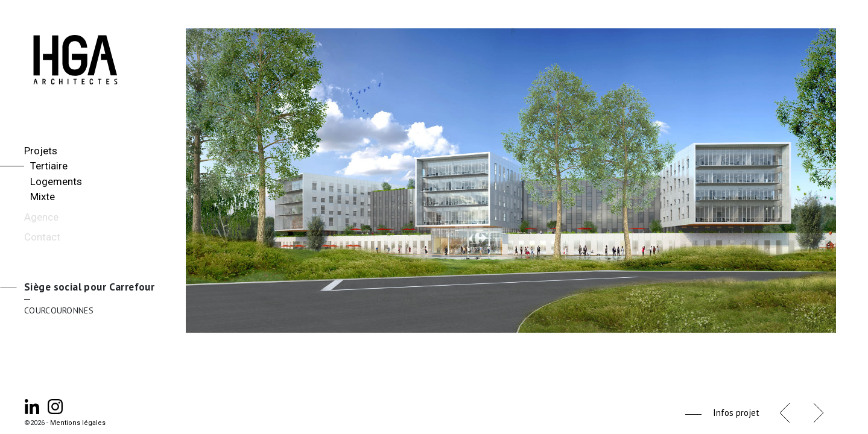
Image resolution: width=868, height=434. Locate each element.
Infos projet (736, 413)
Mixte (43, 197)
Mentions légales (78, 423)
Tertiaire (49, 166)
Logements (56, 181)
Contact (42, 237)
